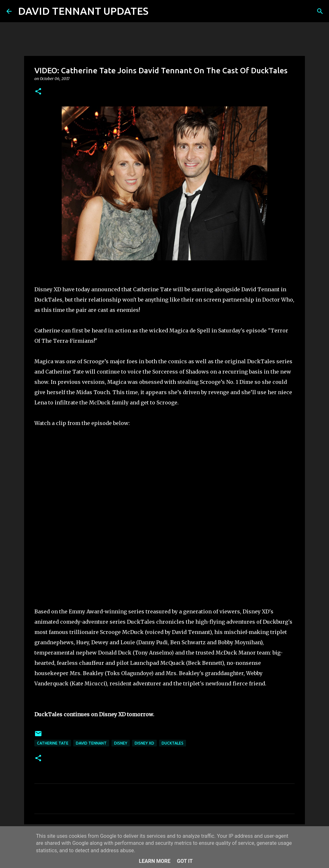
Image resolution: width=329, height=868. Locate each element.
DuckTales (173, 743)
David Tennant (91, 743)
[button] (38, 92)
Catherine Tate (53, 743)
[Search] (157, 11)
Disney (121, 743)
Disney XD (144, 743)
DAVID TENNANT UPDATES (83, 11)
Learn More (155, 861)
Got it (185, 861)
